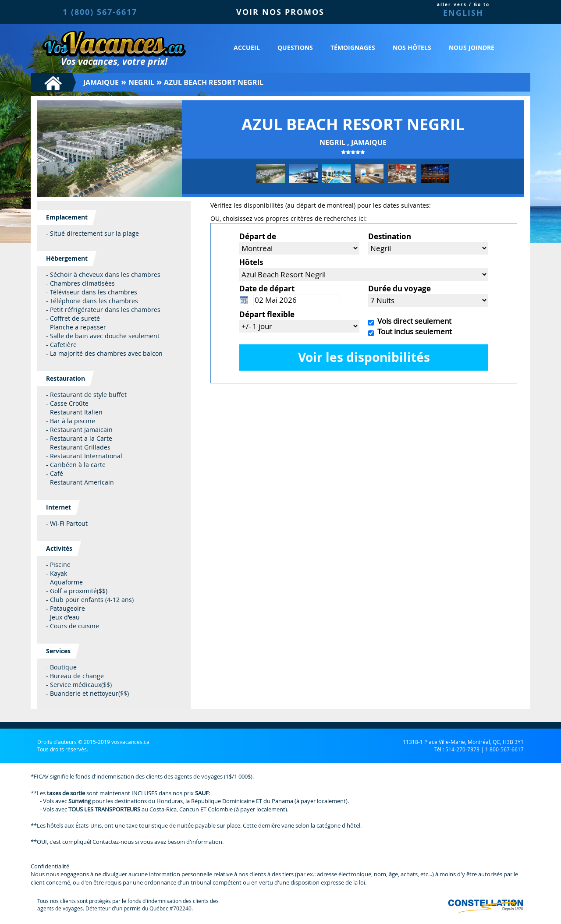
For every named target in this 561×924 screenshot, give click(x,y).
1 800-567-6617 (504, 749)
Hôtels (251, 262)
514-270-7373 (462, 749)
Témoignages (353, 48)
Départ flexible (267, 314)
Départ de (258, 236)
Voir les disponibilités (364, 357)
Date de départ (267, 289)
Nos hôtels (412, 48)
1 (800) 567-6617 (100, 12)
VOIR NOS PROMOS (280, 12)
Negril (141, 82)
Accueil (247, 48)
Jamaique (101, 82)
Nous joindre (472, 48)
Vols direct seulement (413, 321)
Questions (295, 48)
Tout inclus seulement (413, 331)
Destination (390, 236)
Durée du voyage (399, 289)
